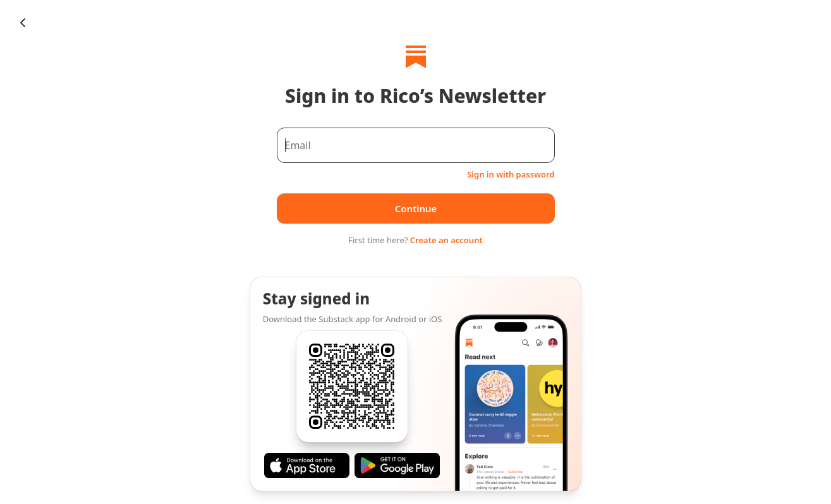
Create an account (446, 240)
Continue (415, 208)
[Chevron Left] (23, 23)
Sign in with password (511, 174)
